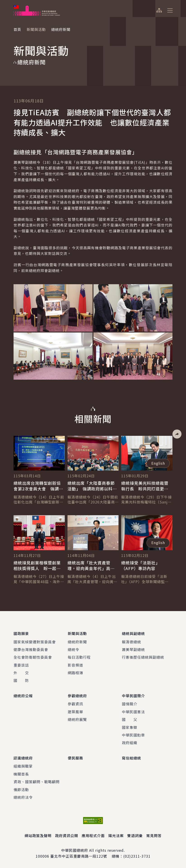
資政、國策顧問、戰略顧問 (37, 782)
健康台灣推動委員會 (31, 649)
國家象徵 (130, 727)
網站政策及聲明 (38, 836)
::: (3, 2)
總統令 (73, 649)
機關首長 (21, 774)
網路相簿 (75, 673)
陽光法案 (116, 836)
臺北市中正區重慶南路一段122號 (79, 856)
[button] (177, 434)
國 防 (21, 680)
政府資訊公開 (67, 836)
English (158, 463)
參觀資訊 (75, 704)
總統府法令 (23, 797)
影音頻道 (75, 665)
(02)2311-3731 (137, 856)
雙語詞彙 (135, 836)
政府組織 (130, 743)
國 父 (130, 719)
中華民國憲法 (133, 712)
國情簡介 (130, 704)
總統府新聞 (77, 642)
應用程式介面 (93, 836)
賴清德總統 (131, 642)
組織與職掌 (23, 766)
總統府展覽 (77, 719)
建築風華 (75, 712)
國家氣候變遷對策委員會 (35, 642)
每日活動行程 (79, 657)
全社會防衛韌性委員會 (33, 657)
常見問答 (154, 836)
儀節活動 (21, 789)
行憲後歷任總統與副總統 (143, 657)
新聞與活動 (36, 29)
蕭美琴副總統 (133, 649)
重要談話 (21, 665)
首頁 (17, 29)
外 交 (21, 673)
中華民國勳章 (133, 735)
